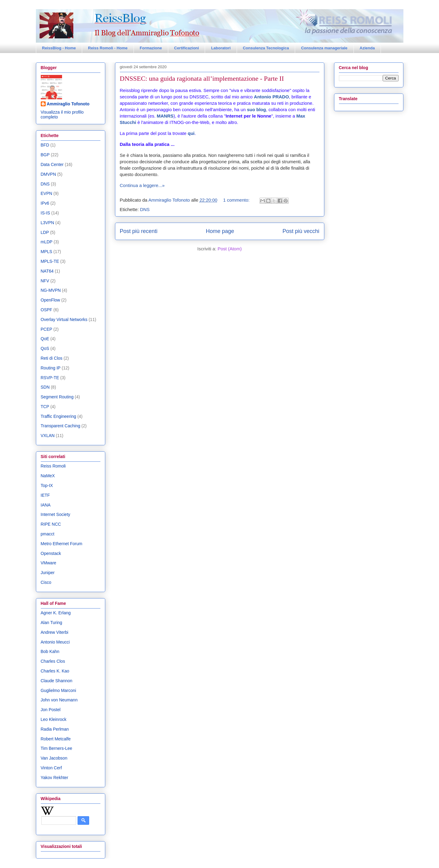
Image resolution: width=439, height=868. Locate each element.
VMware (49, 563)
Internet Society (56, 514)
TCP (45, 407)
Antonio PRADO (272, 97)
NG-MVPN (51, 290)
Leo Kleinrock (54, 719)
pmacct (48, 534)
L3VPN (47, 223)
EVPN (47, 193)
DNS (145, 209)
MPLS (47, 252)
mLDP (47, 242)
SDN (45, 387)
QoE (45, 339)
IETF (45, 495)
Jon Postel (51, 710)
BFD (45, 145)
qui (191, 133)
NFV (45, 281)
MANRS (165, 116)
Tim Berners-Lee (57, 748)
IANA (46, 505)
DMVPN (49, 174)
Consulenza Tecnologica (266, 48)
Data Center (52, 164)
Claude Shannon (57, 681)
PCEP (47, 329)
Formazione (151, 48)
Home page (220, 231)
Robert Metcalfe (56, 739)
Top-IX (47, 485)
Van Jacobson (54, 758)
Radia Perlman (55, 729)
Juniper (48, 573)
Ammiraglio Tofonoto (68, 104)
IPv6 (45, 203)
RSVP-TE (50, 378)
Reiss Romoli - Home (108, 48)
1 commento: (237, 200)
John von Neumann (59, 700)
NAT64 (47, 271)
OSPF (47, 310)
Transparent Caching (61, 426)
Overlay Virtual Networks (64, 319)
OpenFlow (51, 300)
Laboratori (221, 48)
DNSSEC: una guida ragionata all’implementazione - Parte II (202, 78)
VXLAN (48, 436)
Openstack (51, 553)
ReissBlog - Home (59, 48)
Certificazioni (186, 48)
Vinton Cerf (51, 768)
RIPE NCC (51, 524)
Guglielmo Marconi (59, 690)
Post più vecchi (301, 231)
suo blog (257, 109)
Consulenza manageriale (324, 48)
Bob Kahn (50, 651)
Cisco (46, 582)
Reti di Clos (52, 358)
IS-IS (45, 213)
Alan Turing (52, 623)
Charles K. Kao (55, 671)
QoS (45, 348)
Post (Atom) (230, 249)
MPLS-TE (50, 261)
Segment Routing (57, 397)
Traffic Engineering (59, 416)
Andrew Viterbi (55, 632)
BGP (45, 155)
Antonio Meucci (55, 642)
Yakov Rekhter (55, 778)
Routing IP (51, 368)
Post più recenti (139, 231)
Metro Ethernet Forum (62, 544)
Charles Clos (53, 661)
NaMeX (48, 476)
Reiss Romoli (53, 466)
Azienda (367, 48)
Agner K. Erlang (56, 613)
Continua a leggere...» (142, 185)
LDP (45, 232)
